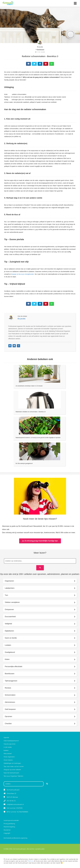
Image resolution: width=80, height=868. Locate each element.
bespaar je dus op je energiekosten (23, 274)
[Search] (40, 568)
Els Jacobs (40, 47)
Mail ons (31, 861)
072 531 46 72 (11, 801)
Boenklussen (41, 50)
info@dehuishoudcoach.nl (15, 804)
